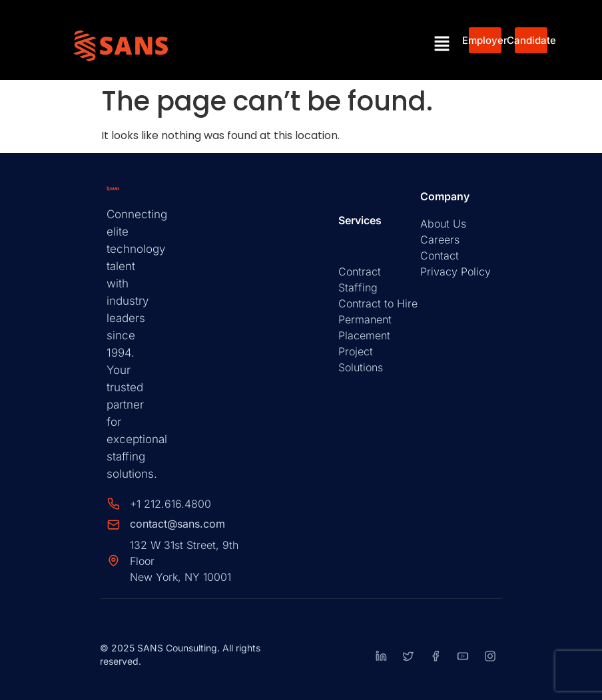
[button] (442, 45)
